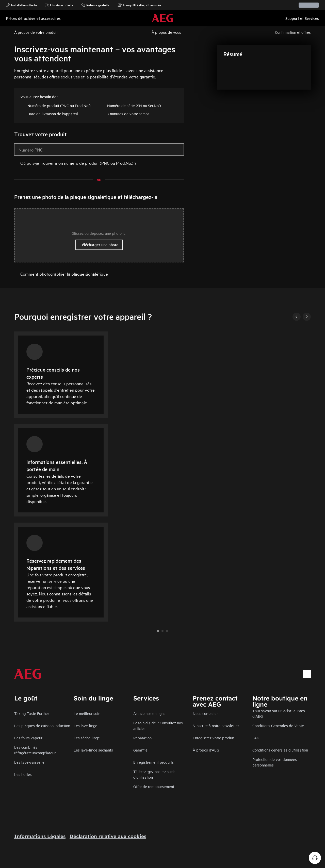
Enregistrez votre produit (214, 738)
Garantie (140, 750)
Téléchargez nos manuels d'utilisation (154, 774)
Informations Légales (40, 836)
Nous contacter (205, 713)
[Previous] (297, 317)
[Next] (307, 317)
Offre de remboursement (154, 786)
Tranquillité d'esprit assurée (139, 5)
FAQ (256, 738)
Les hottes (23, 774)
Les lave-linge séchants (93, 750)
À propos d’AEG (206, 750)
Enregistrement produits (153, 762)
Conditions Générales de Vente (278, 725)
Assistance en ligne (149, 713)
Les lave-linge (85, 725)
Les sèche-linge (87, 738)
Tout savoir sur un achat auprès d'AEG (279, 713)
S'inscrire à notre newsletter (216, 725)
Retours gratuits (95, 5)
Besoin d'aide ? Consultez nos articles (158, 725)
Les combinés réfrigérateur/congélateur (35, 750)
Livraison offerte (59, 5)
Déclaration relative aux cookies (108, 836)
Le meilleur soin (87, 713)
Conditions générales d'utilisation (280, 750)
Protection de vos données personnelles (275, 762)
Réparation (142, 738)
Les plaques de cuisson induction (42, 725)
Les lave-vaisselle (29, 762)
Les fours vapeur (28, 738)
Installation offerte (21, 5)
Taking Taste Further (32, 713)
